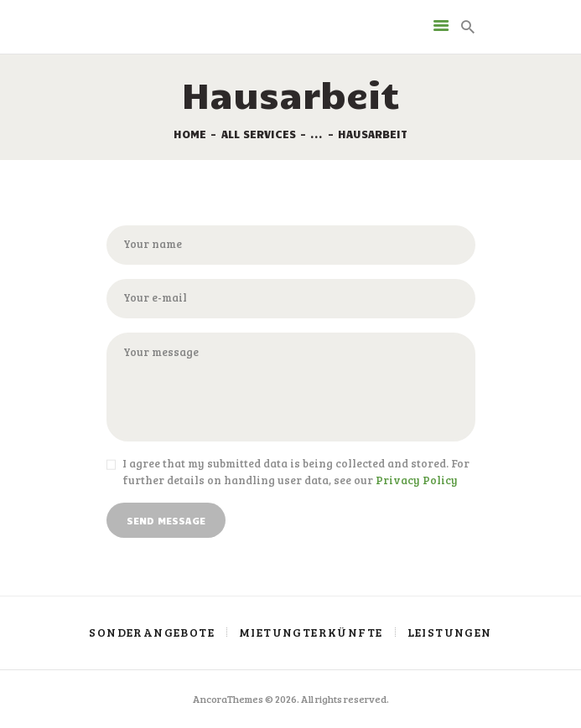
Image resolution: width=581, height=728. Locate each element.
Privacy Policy (417, 480)
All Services (259, 134)
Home (190, 134)
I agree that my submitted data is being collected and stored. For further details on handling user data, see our (296, 472)
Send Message (166, 520)
